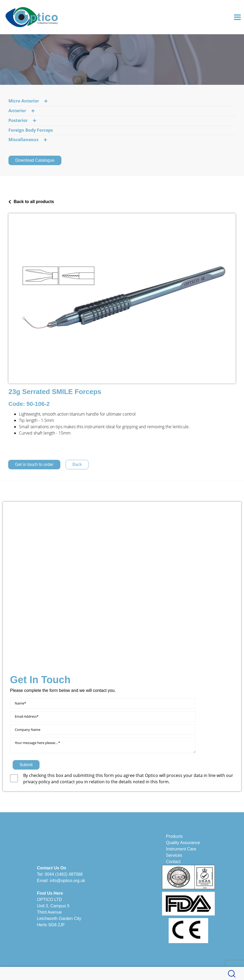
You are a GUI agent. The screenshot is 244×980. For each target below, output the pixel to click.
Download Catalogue (35, 160)
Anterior (21, 111)
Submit (26, 765)
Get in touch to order (34, 464)
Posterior (22, 121)
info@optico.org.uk (67, 881)
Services (174, 855)
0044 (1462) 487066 (64, 874)
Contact (173, 862)
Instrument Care (181, 849)
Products (174, 836)
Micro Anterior (28, 101)
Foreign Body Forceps (31, 130)
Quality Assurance (183, 843)
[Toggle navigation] (237, 17)
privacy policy (37, 782)
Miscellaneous (28, 140)
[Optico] (32, 17)
